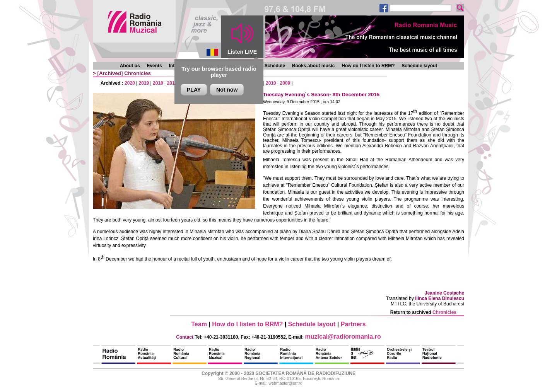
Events (154, 66)
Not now (227, 90)
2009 (285, 83)
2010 (271, 83)
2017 (172, 83)
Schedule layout (419, 66)
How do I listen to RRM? (368, 66)
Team (199, 324)
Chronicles (138, 73)
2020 (130, 83)
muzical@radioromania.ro (343, 337)
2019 (144, 83)
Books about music (314, 66)
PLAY (194, 90)
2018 (158, 83)
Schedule (275, 66)
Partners (353, 324)
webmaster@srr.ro (285, 383)
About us (130, 66)
